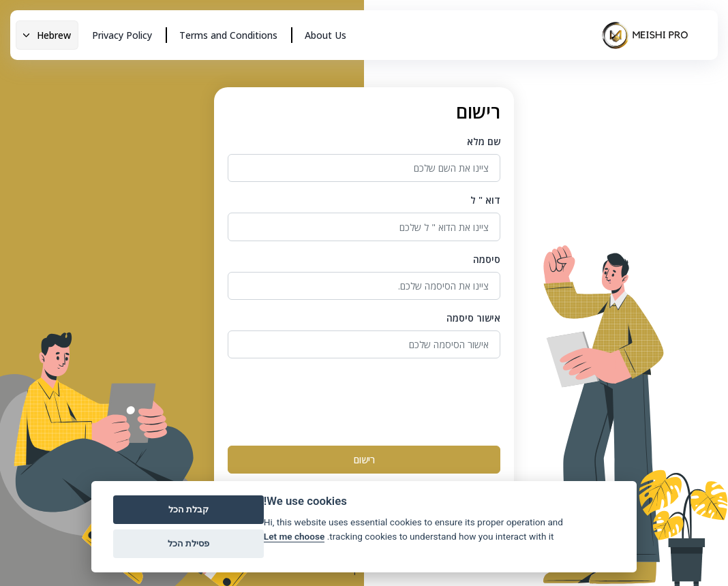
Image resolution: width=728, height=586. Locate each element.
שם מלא (484, 141)
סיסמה (487, 259)
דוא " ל (485, 200)
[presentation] (397, 399)
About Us (325, 35)
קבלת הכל (188, 509)
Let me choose (294, 536)
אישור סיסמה (473, 318)
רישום (364, 460)
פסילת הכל (188, 543)
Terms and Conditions (228, 35)
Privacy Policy (122, 35)
